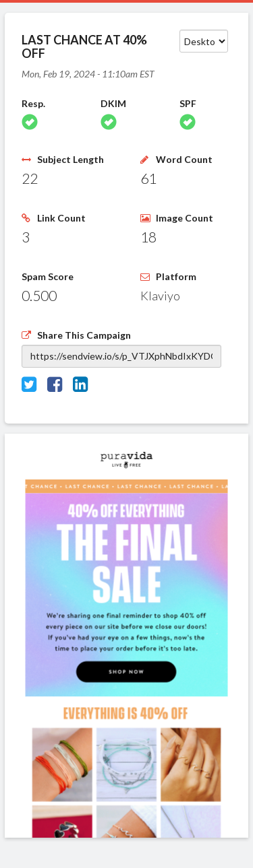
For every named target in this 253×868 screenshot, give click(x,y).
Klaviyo (160, 296)
